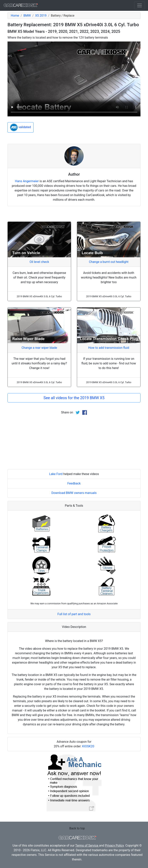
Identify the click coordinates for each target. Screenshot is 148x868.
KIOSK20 (88, 746)
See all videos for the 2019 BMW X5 (74, 398)
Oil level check (39, 262)
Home (15, 16)
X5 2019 (41, 16)
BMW (27, 16)
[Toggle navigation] (140, 5)
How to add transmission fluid (109, 348)
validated (21, 127)
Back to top (77, 828)
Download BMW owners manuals (74, 493)
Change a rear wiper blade (39, 348)
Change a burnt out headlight (109, 262)
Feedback (74, 483)
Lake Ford (56, 474)
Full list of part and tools (74, 614)
